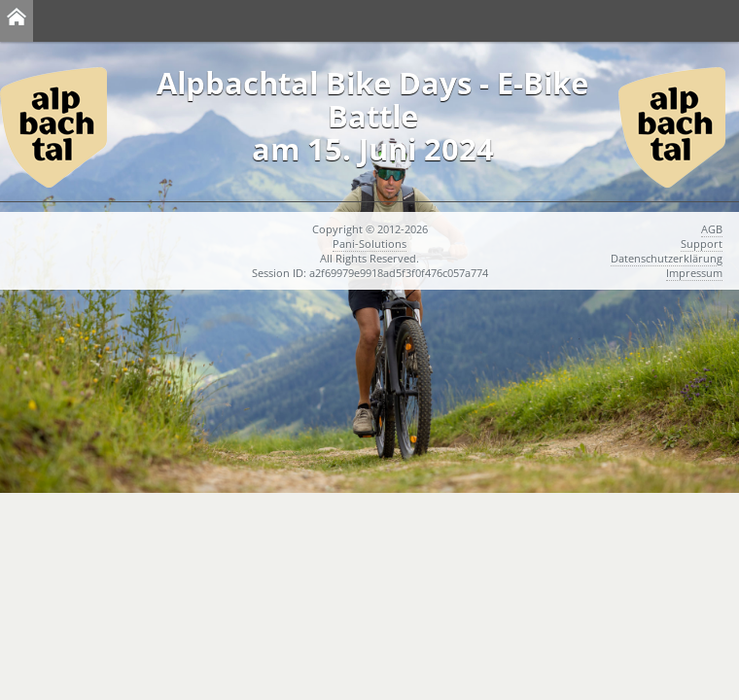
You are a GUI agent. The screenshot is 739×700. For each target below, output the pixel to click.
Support (702, 244)
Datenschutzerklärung (667, 258)
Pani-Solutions (369, 244)
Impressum (694, 273)
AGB (712, 229)
